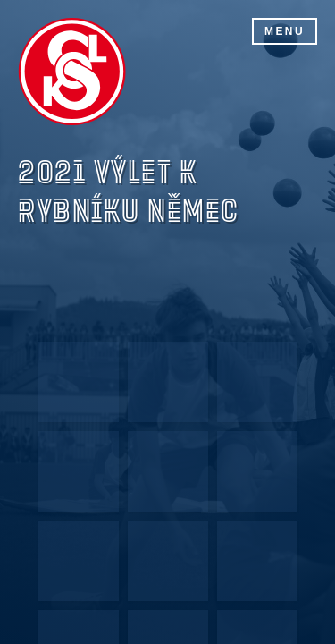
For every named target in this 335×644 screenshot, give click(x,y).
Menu (285, 31)
